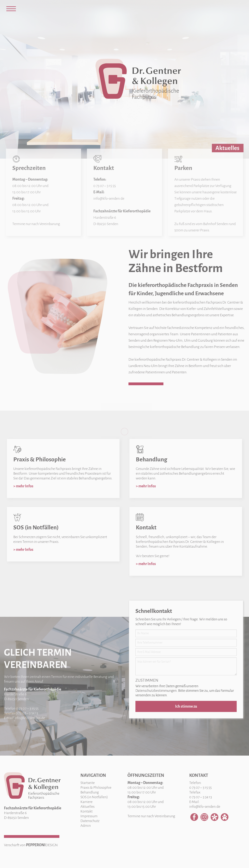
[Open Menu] (11, 9)
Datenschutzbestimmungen (156, 691)
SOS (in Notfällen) (94, 797)
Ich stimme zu (186, 706)
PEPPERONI (36, 845)
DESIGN (52, 845)
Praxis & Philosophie (96, 788)
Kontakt (86, 811)
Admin (86, 826)
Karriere (86, 802)
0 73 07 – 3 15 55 (27, 708)
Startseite (88, 783)
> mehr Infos (23, 486)
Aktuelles (87, 807)
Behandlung (90, 792)
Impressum (89, 816)
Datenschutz (90, 821)
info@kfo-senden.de (30, 718)
